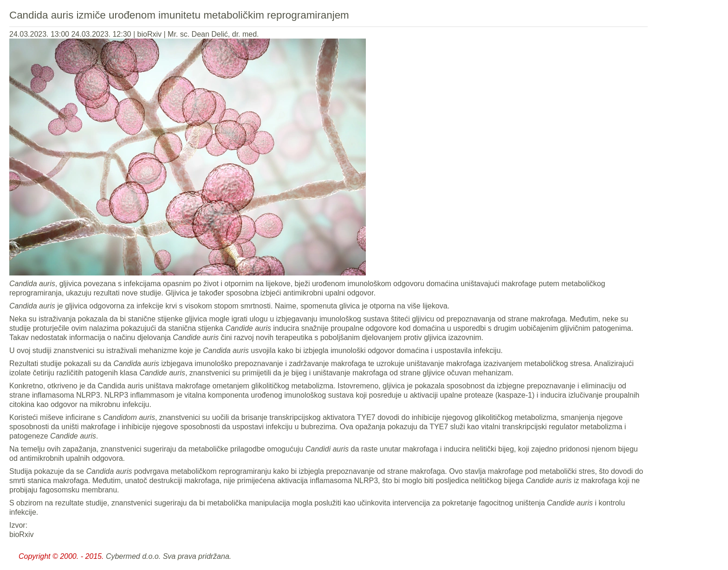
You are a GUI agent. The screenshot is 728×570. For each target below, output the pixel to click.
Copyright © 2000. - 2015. (61, 556)
